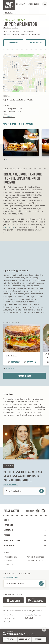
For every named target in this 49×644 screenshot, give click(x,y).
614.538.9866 (9, 117)
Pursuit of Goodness (37, 557)
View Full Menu (10, 124)
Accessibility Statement (33, 615)
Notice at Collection (11, 485)
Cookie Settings (9, 618)
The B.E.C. (11, 356)
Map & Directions (26, 124)
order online (9, 227)
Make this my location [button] (11, 28)
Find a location (10, 13)
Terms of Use (8, 615)
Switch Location (29, 634)
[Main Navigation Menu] (45, 4)
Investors (10, 561)
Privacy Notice (9, 622)
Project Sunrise (10, 557)
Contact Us (8, 564)
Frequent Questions (35, 561)
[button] (4, 159)
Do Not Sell (29, 618)
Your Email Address (15, 491)
